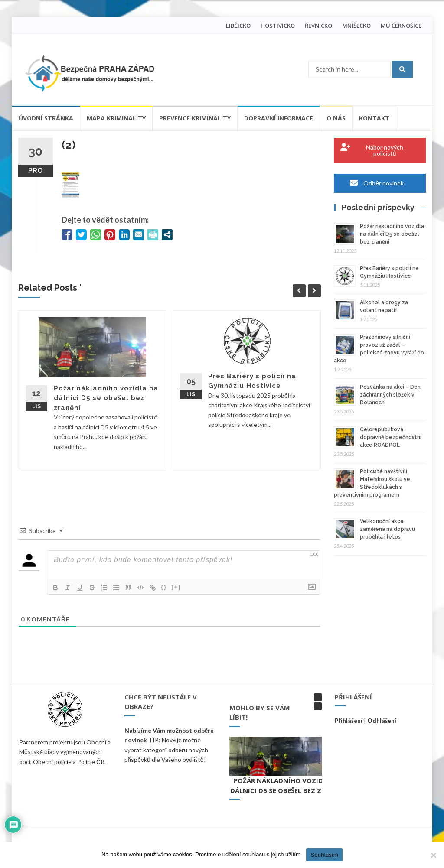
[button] (318, 697)
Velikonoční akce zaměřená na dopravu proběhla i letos (387, 529)
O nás (336, 118)
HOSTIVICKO (278, 26)
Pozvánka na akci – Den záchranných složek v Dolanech (390, 395)
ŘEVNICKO (318, 26)
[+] (176, 587)
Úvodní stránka (46, 118)
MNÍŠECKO (356, 26)
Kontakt (374, 118)
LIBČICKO (238, 26)
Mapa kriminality (116, 118)
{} (164, 587)
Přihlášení (349, 720)
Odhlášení (382, 720)
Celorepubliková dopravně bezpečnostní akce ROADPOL (391, 437)
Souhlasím (324, 855)
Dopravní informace (279, 118)
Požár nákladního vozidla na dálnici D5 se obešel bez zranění (106, 398)
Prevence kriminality (195, 118)
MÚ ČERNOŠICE (401, 26)
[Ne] (433, 855)
